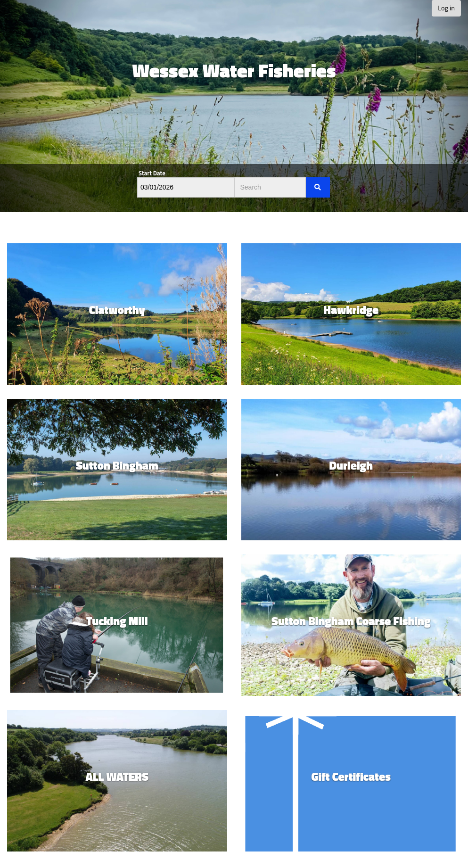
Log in (446, 8)
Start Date (152, 173)
